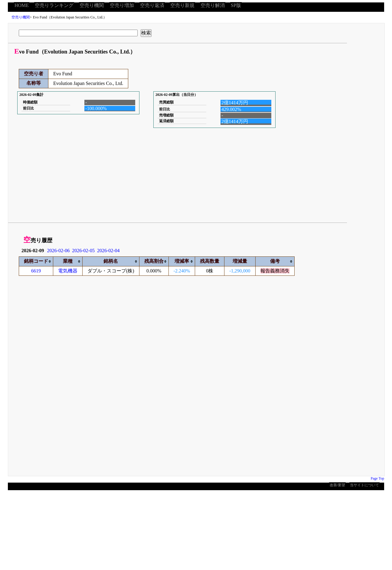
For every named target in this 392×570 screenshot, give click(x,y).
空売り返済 (152, 5)
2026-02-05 (83, 251)
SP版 (236, 5)
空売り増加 (122, 5)
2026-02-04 (108, 251)
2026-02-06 (59, 251)
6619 (36, 271)
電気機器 (68, 271)
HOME (22, 5)
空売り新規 (182, 5)
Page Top (377, 478)
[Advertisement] (164, 176)
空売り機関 (92, 5)
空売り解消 (213, 5)
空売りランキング (54, 5)
